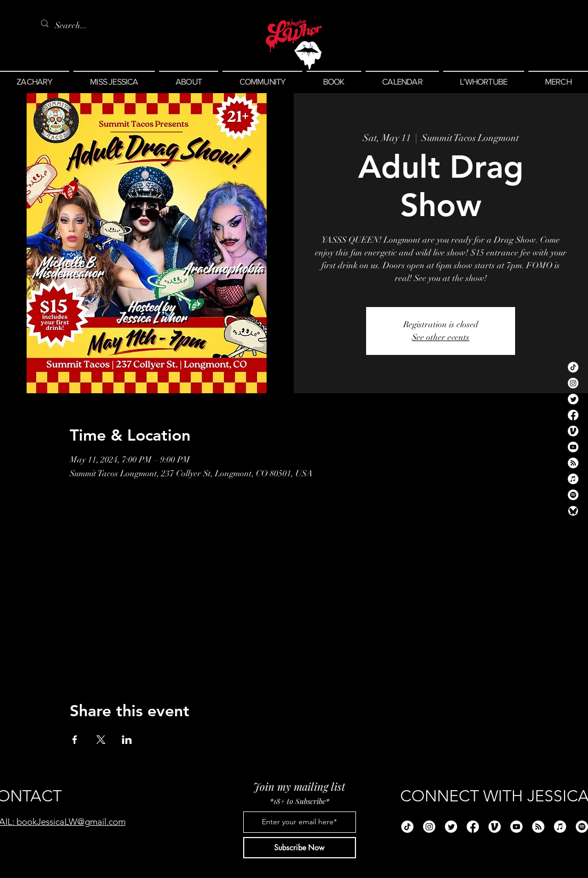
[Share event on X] (101, 740)
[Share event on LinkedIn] (127, 740)
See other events (441, 337)
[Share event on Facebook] (75, 740)
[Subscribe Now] (300, 848)
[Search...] (73, 26)
